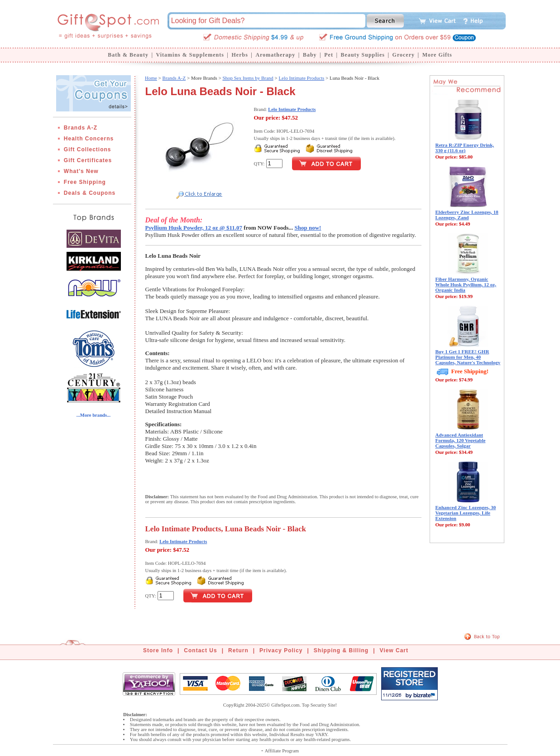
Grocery (404, 55)
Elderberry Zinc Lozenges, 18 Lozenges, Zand (467, 215)
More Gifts (437, 55)
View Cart (394, 650)
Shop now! (308, 228)
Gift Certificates (88, 160)
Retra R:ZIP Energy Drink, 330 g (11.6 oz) (465, 148)
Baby (310, 55)
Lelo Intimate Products (302, 78)
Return (238, 650)
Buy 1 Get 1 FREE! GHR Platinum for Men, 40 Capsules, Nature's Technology (468, 357)
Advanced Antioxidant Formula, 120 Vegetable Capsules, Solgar (461, 440)
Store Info (158, 650)
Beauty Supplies (363, 55)
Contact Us (200, 650)
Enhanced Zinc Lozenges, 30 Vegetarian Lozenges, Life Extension (466, 513)
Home (151, 78)
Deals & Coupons (90, 193)
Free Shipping (85, 182)
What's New (81, 171)
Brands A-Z (81, 128)
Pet (329, 55)
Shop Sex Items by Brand (248, 78)
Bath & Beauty (128, 55)
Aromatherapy (275, 55)
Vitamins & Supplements (190, 55)
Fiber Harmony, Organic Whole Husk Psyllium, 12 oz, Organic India (466, 284)
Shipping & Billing (341, 650)
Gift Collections (88, 149)
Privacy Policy (281, 650)
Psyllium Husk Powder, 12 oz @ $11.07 (194, 228)
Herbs (239, 55)
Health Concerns (89, 139)
